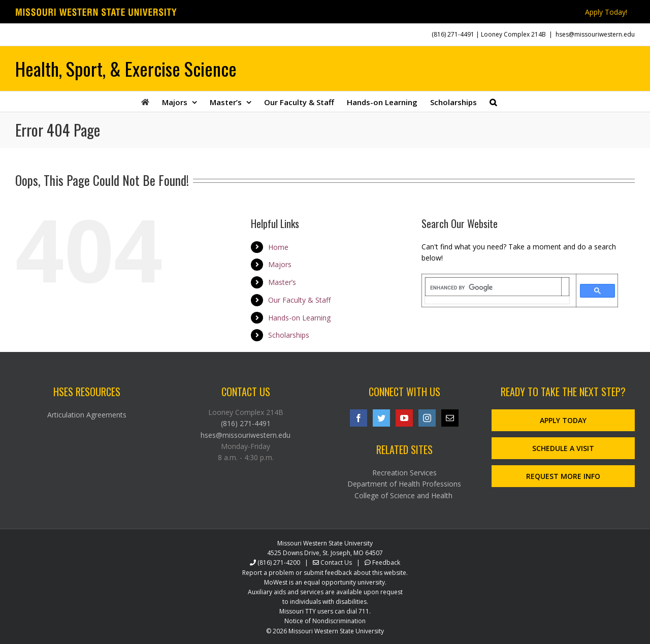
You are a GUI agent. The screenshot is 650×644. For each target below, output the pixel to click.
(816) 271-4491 (453, 34)
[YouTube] (404, 418)
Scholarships (289, 335)
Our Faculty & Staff (299, 300)
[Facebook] (359, 418)
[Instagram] (427, 418)
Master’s (282, 282)
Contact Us (336, 562)
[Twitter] (381, 418)
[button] (493, 102)
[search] (493, 287)
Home (278, 247)
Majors (280, 264)
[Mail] (450, 418)
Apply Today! (606, 12)
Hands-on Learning (299, 318)
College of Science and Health (404, 495)
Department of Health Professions (404, 484)
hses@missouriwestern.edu (595, 34)
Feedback (386, 562)
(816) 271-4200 (279, 562)
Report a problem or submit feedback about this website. (325, 573)
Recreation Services (404, 473)
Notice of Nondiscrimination (325, 621)
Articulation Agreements (87, 415)
